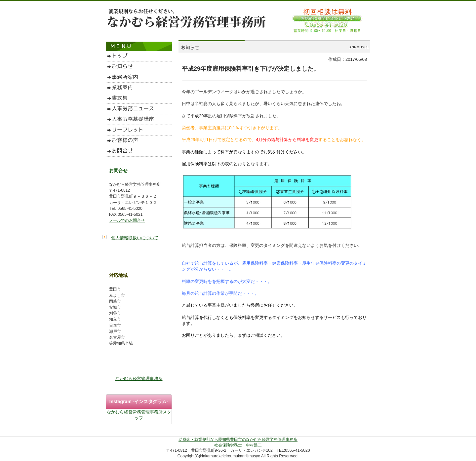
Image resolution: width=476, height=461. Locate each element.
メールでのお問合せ (127, 220)
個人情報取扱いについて (135, 238)
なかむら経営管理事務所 (139, 379)
